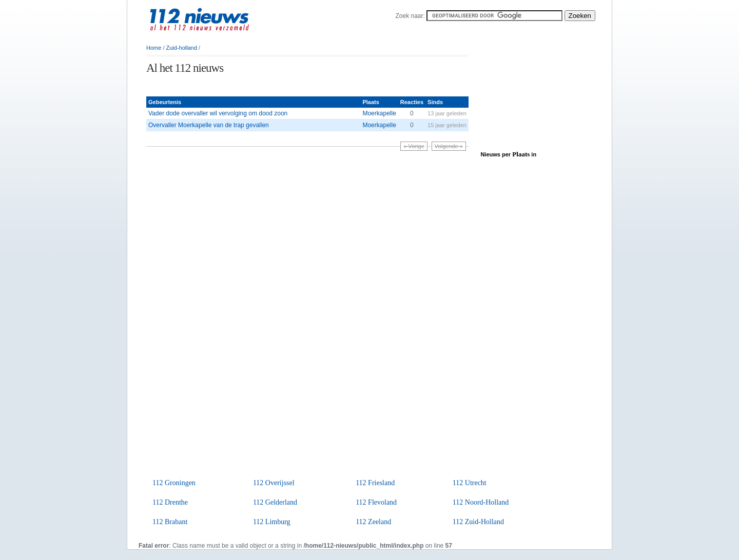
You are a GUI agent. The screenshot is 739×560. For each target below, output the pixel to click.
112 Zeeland (373, 522)
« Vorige (414, 146)
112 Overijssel (274, 483)
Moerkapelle (379, 113)
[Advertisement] (266, 86)
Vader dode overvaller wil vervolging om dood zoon (218, 113)
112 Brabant (170, 522)
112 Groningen (174, 483)
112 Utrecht (470, 483)
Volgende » (449, 146)
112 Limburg (272, 522)
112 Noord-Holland (481, 502)
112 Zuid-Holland (478, 522)
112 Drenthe (170, 502)
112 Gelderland (275, 502)
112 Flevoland (376, 502)
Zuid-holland (182, 48)
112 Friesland (375, 483)
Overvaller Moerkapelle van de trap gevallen (209, 125)
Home (154, 48)
